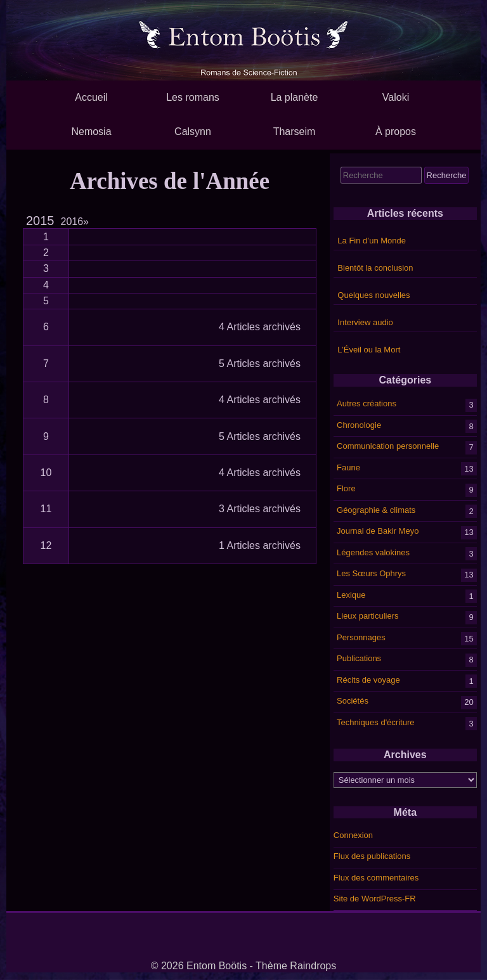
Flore (346, 488)
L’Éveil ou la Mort (369, 350)
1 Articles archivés (260, 545)
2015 (40, 221)
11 (46, 509)
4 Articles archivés (260, 327)
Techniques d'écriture (375, 722)
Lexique (351, 594)
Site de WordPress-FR (375, 899)
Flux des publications (372, 856)
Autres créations (367, 403)
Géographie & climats (376, 509)
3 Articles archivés (260, 509)
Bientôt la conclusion (375, 268)
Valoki (396, 97)
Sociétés (353, 701)
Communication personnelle (388, 446)
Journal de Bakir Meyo (378, 531)
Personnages (361, 637)
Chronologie (359, 424)
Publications (359, 658)
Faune (348, 467)
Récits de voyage (368, 679)
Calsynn (193, 132)
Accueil (91, 97)
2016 (75, 222)
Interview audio (365, 322)
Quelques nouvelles (373, 295)
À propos (396, 132)
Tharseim (295, 132)
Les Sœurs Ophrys (371, 573)
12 (46, 545)
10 (46, 473)
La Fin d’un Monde (372, 241)
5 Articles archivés (260, 364)
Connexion (353, 835)
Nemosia (91, 132)
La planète (295, 97)
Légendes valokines (373, 552)
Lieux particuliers (368, 616)
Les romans (193, 97)
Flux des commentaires (376, 878)
